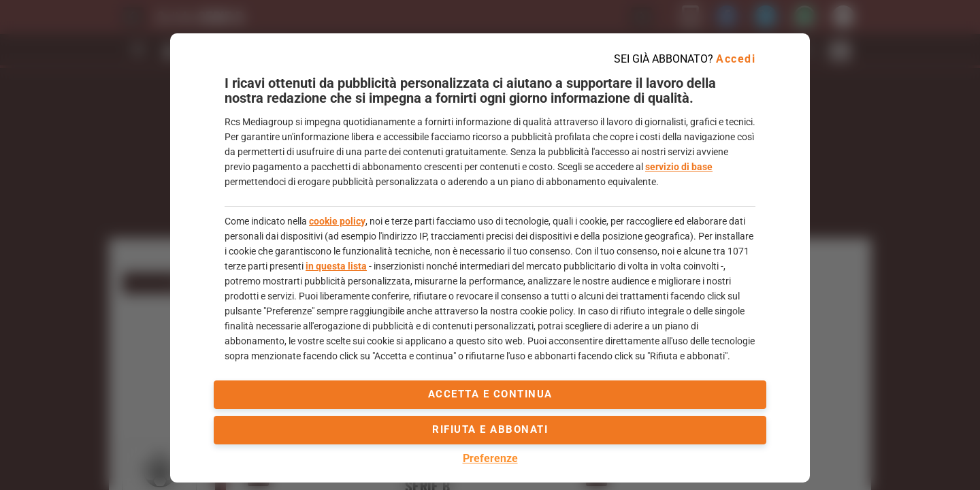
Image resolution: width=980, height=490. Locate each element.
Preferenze (490, 458)
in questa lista (336, 266)
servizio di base (679, 167)
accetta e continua (490, 394)
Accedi (736, 59)
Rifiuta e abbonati (490, 429)
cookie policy (337, 221)
